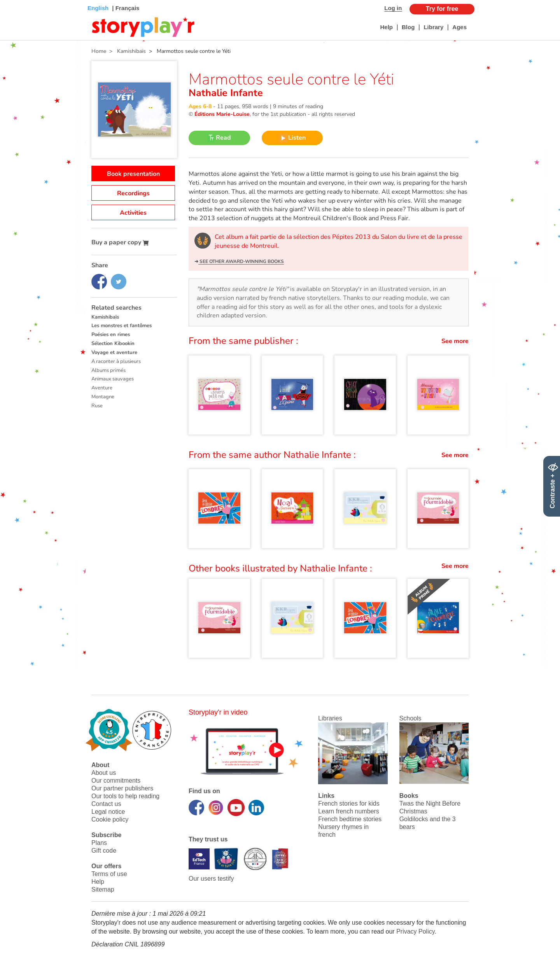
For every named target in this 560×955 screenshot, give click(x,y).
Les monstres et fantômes (122, 326)
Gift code (104, 851)
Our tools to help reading (125, 796)
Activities (133, 213)
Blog (408, 27)
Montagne (103, 397)
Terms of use (109, 874)
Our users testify (211, 879)
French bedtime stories (350, 819)
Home (99, 51)
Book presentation (133, 174)
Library (433, 27)
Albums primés (108, 370)
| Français (125, 8)
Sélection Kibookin (113, 343)
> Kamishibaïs (126, 51)
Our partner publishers (122, 788)
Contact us (106, 804)
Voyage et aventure (114, 352)
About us (104, 773)
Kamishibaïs (105, 317)
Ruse (97, 406)
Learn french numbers (349, 811)
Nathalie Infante (226, 93)
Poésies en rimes (111, 335)
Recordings (133, 193)
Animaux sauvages (113, 379)
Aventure (102, 388)
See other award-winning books (241, 261)
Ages (459, 27)
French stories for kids (349, 803)
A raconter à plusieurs (116, 361)
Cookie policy (110, 819)
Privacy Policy (415, 931)
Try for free (442, 9)
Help (386, 27)
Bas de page (16, 0)
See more (455, 341)
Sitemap (103, 889)
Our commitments (116, 781)
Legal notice (108, 812)
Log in (393, 8)
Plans (99, 843)
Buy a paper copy (120, 242)
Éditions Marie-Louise (222, 114)
